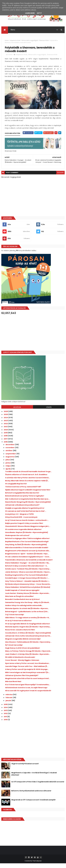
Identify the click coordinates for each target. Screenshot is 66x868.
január (9, 705)
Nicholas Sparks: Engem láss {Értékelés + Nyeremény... (28, 631)
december (10, 449)
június (8, 467)
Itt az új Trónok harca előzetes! (18, 625)
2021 (6, 431)
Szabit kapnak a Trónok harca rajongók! (22, 595)
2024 (6, 422)
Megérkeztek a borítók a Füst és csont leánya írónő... (28, 683)
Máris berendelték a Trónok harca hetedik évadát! (27, 552)
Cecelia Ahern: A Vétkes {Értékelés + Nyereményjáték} (28, 637)
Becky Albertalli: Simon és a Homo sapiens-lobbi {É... (27, 485)
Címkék (49, 412)
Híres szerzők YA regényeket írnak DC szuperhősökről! (28, 695)
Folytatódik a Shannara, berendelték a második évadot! (29, 564)
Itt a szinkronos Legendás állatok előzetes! (23, 534)
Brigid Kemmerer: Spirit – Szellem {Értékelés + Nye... (27, 558)
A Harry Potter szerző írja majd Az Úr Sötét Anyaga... (27, 674)
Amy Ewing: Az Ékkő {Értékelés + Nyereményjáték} (26, 549)
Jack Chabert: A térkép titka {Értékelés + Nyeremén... (28, 659)
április (8, 473)
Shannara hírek (44, 42)
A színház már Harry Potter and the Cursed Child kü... (28, 482)
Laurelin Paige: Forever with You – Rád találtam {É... (27, 671)
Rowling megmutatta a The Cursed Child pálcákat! (27, 580)
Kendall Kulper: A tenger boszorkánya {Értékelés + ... (27, 583)
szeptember (11, 458)
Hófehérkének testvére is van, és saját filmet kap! (26, 692)
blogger (60, 177)
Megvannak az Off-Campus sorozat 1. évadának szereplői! (33, 804)
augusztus (10, 461)
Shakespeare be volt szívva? (17, 540)
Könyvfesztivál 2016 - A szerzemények (21, 522)
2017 (6, 443)
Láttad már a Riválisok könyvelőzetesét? (22, 510)
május (8, 470)
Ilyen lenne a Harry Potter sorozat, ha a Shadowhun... (28, 668)
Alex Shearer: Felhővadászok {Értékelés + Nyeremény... (28, 647)
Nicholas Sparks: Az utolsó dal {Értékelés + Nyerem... (27, 613)
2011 (6, 721)
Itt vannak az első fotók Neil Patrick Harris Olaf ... (26, 516)
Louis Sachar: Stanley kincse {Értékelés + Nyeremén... (28, 598)
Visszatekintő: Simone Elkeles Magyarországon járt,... (28, 531)
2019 (6, 437)
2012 (6, 718)
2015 (6, 709)
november (10, 452)
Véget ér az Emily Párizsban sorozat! (25, 768)
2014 (6, 712)
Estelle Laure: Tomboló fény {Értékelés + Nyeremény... (28, 573)
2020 (6, 434)
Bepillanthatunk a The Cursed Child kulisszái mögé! (27, 546)
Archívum (17, 412)
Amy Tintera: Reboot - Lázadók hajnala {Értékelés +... (27, 586)
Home (7, 42)
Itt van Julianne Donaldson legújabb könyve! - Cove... (28, 561)
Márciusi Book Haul (13, 686)
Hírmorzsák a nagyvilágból (30, 42)
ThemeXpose (37, 865)
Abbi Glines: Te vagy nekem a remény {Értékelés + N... (28, 622)
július (8, 464)
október (9, 455)
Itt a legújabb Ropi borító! (16, 488)
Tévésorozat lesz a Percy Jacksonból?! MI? (23, 491)
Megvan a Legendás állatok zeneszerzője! (23, 643)
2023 (6, 425)
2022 (6, 428)
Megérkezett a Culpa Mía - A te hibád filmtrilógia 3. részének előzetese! (34, 778)
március (9, 699)
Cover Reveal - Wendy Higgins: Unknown (22, 665)
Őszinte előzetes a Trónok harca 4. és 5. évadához (26, 479)
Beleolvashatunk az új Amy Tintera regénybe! (25, 500)
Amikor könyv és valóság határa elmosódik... (24, 610)
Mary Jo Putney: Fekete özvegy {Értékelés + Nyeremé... (28, 656)
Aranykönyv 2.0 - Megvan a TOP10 (19, 519)
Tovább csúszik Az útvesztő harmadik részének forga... (28, 476)
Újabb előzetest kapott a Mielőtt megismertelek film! (28, 494)
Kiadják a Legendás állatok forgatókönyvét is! (25, 513)
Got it (39, 13)
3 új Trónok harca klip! (15, 619)
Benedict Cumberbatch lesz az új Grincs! (22, 604)
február (9, 702)
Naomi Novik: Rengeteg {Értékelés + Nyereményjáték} (28, 507)
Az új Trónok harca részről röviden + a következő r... (27, 525)
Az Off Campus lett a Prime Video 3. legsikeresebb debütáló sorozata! (38, 786)
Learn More (30, 13)
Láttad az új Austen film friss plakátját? (22, 680)
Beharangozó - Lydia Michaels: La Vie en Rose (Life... (27, 616)
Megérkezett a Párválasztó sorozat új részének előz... (28, 555)
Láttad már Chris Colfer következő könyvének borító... (28, 640)
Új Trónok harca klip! (14, 650)
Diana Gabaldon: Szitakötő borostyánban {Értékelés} (28, 592)
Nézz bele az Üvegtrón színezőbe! (19, 601)
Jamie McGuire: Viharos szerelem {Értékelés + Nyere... (28, 577)
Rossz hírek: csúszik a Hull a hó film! (20, 634)
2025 (6, 419)
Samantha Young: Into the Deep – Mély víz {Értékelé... (28, 607)
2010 (6, 724)
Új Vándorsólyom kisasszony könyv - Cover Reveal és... (28, 589)
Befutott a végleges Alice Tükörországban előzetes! (27, 543)
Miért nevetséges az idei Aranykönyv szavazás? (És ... (28, 677)
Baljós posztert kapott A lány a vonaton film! (24, 528)
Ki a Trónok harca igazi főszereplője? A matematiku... (28, 689)
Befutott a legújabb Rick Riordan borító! (22, 497)
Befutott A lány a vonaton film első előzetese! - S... (27, 570)
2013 (6, 715)
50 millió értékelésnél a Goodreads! (20, 662)
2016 (6, 446)
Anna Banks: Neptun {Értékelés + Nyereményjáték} (27, 537)
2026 (6, 416)
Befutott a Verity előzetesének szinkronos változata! (31, 795)
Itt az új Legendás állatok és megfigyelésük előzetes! (28, 628)
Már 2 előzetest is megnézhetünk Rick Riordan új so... (27, 504)
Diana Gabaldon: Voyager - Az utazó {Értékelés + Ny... (28, 567)
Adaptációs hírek (15, 42)
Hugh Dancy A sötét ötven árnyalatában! (23, 653)
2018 (6, 440)
